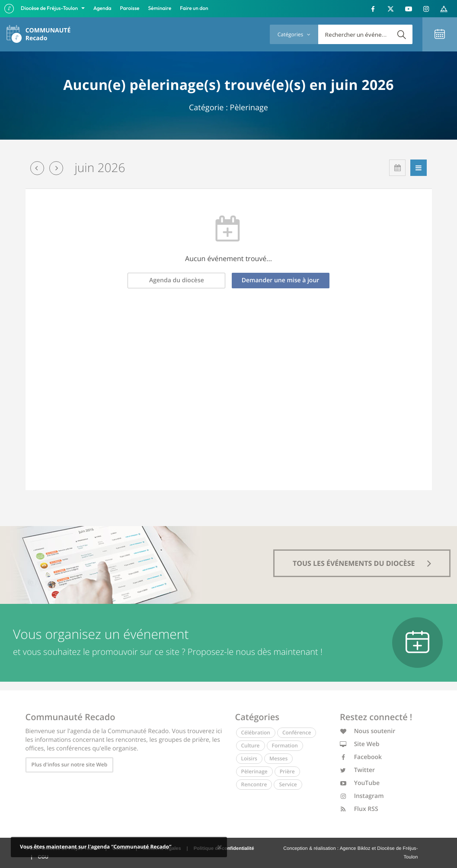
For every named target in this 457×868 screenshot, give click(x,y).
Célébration (256, 732)
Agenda (102, 8)
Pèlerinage (254, 771)
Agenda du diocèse (177, 280)
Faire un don (194, 8)
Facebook (361, 757)
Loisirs (249, 758)
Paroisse (130, 8)
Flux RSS (359, 809)
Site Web (360, 744)
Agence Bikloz (355, 849)
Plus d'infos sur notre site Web (70, 764)
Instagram (362, 796)
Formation (285, 745)
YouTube (360, 783)
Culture (251, 745)
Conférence (297, 732)
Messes (278, 758)
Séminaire (160, 8)
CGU (43, 857)
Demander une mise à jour (281, 280)
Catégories (294, 34)
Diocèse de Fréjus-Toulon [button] (50, 8)
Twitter (357, 770)
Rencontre (254, 784)
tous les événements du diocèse (362, 563)
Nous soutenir (368, 731)
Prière (287, 771)
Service (288, 784)
